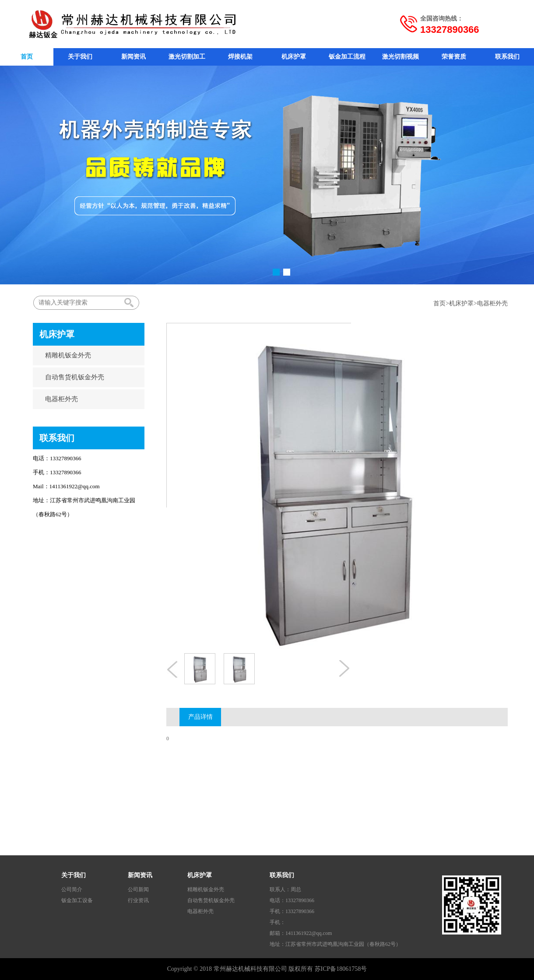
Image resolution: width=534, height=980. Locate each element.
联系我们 (507, 57)
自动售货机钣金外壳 (70, 377)
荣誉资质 (454, 57)
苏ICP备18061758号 (341, 969)
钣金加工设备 (77, 900)
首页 (27, 57)
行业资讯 (138, 900)
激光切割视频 (400, 57)
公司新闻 (138, 889)
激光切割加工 (187, 57)
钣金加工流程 (347, 57)
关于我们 (80, 57)
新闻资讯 (133, 57)
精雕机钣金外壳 (64, 355)
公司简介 (72, 889)
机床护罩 (294, 57)
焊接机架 (240, 57)
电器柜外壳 (492, 303)
